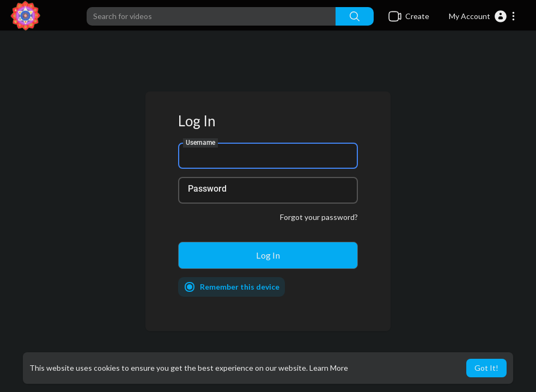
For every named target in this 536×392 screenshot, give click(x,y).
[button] (482, 16)
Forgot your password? (319, 217)
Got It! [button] (486, 368)
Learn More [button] (329, 368)
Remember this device (240, 287)
